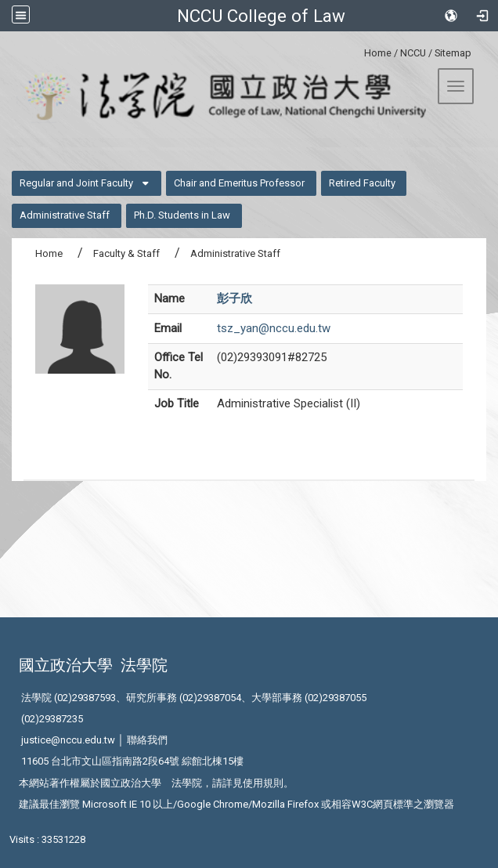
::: (358, 51)
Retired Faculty (362, 183)
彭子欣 (235, 298)
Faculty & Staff (126, 253)
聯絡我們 (147, 740)
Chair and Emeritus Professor (239, 183)
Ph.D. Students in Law (182, 215)
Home (378, 53)
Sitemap (453, 53)
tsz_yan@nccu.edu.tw (274, 328)
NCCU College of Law (261, 16)
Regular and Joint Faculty (76, 183)
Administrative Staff (65, 215)
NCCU (413, 53)
